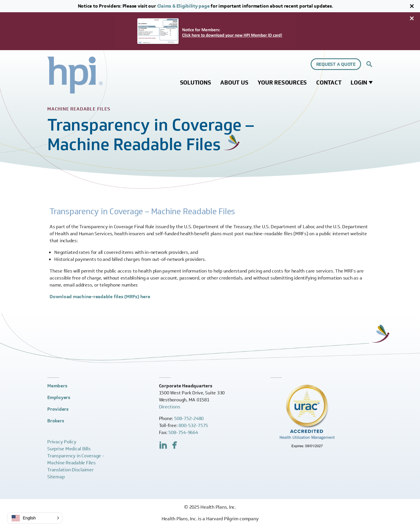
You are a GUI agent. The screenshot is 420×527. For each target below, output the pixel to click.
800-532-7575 (193, 425)
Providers (58, 409)
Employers (59, 397)
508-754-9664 (183, 432)
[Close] (412, 6)
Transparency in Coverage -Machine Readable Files (76, 459)
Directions (170, 407)
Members (57, 386)
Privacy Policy (62, 442)
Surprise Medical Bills (69, 449)
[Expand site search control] (369, 64)
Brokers (56, 421)
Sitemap (56, 477)
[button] (35, 518)
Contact (329, 82)
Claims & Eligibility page (183, 6)
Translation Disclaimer (70, 470)
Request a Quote (336, 64)
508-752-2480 (189, 418)
